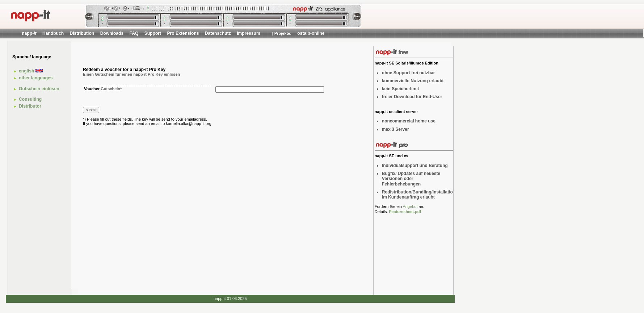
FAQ (134, 33)
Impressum (249, 33)
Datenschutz (218, 33)
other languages (36, 78)
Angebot (410, 206)
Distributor (30, 106)
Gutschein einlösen (39, 89)
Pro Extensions (183, 33)
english (31, 71)
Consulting (30, 99)
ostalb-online (311, 33)
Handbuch (53, 33)
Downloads (112, 33)
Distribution (82, 33)
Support (153, 33)
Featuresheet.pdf (405, 212)
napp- (29, 33)
